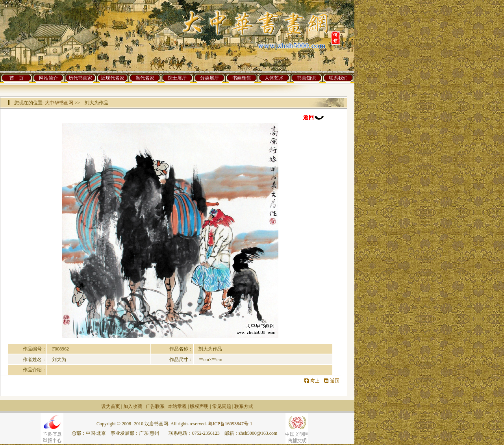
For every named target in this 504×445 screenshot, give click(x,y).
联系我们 (338, 78)
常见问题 (222, 406)
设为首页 (111, 406)
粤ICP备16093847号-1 (230, 424)
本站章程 (177, 406)
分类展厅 (209, 78)
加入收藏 (133, 406)
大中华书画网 (59, 103)
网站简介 (48, 78)
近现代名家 (113, 78)
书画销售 (242, 78)
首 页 (17, 78)
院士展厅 (177, 78)
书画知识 (306, 78)
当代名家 (145, 78)
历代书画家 (80, 78)
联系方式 (244, 406)
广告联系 (155, 406)
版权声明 (199, 406)
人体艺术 (274, 78)
